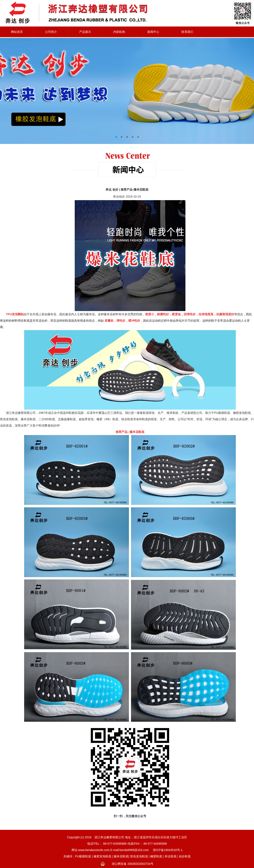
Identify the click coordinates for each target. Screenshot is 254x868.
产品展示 (85, 32)
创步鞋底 (185, 856)
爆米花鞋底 (121, 856)
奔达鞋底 (171, 856)
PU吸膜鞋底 (83, 856)
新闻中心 (153, 32)
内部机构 (119, 32)
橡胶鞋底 (156, 856)
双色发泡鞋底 (139, 856)
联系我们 (187, 32)
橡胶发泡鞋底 (102, 856)
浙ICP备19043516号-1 (168, 850)
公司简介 (51, 32)
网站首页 (17, 32)
